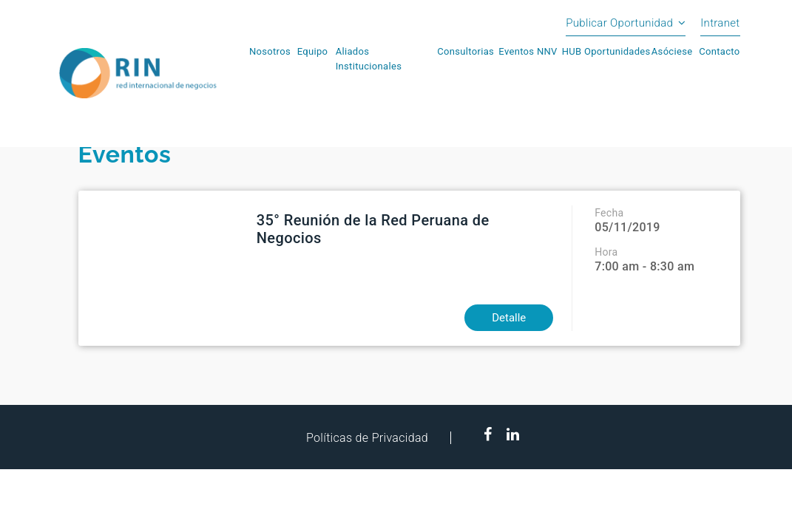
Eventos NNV (528, 51)
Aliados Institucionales (369, 59)
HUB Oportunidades (606, 51)
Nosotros (270, 51)
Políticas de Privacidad (367, 438)
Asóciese (672, 51)
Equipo (313, 51)
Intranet (720, 23)
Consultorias (466, 51)
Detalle (509, 318)
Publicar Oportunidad (619, 23)
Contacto (719, 51)
